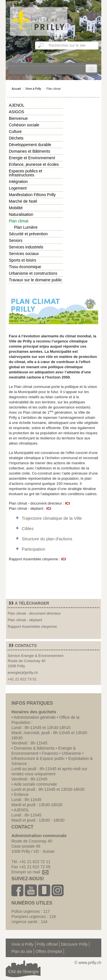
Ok (41, 45)
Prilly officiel (47, 944)
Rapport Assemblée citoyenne (32, 627)
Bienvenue (18, 118)
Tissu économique (25, 267)
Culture (15, 132)
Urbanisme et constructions (33, 273)
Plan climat (19, 221)
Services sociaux (24, 254)
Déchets (16, 138)
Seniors (16, 240)
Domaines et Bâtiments (30, 151)
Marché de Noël (23, 201)
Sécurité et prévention (28, 234)
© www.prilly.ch (88, 963)
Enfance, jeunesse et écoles (34, 164)
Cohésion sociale (24, 125)
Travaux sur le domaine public (35, 280)
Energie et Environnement (32, 158)
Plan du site (22, 951)
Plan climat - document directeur (34, 613)
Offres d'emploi (49, 951)
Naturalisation (21, 214)
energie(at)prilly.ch (23, 673)
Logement (18, 188)
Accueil (16, 89)
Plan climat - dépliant (25, 620)
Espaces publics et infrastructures (26, 173)
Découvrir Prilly (74, 944)
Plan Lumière (26, 227)
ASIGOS (17, 112)
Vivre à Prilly (33, 89)
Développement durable (30, 145)
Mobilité (16, 208)
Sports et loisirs (23, 260)
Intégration (18, 182)
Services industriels (26, 247)
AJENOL (17, 105)
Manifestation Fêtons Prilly (32, 195)
